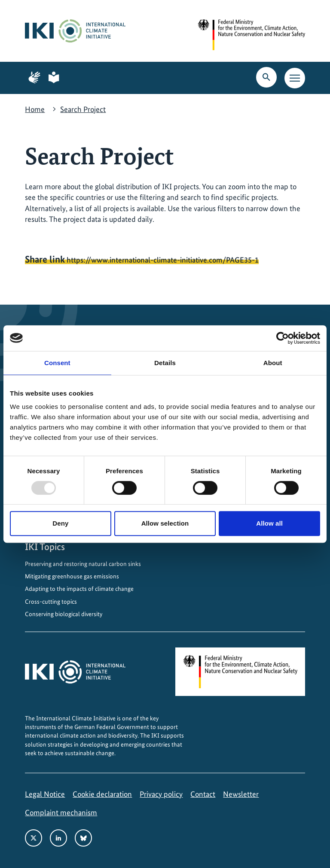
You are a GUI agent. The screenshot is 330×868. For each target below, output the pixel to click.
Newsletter (241, 794)
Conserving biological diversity (64, 614)
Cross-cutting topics (51, 602)
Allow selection (165, 523)
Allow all (269, 523)
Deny (60, 523)
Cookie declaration (102, 794)
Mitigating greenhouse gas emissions (72, 576)
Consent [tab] (57, 363)
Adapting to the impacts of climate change (79, 589)
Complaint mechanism (61, 812)
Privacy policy (161, 794)
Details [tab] (165, 363)
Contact (203, 794)
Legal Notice (45, 794)
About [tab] (273, 363)
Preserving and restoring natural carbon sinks (83, 564)
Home (35, 109)
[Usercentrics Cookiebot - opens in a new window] (283, 338)
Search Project (83, 109)
